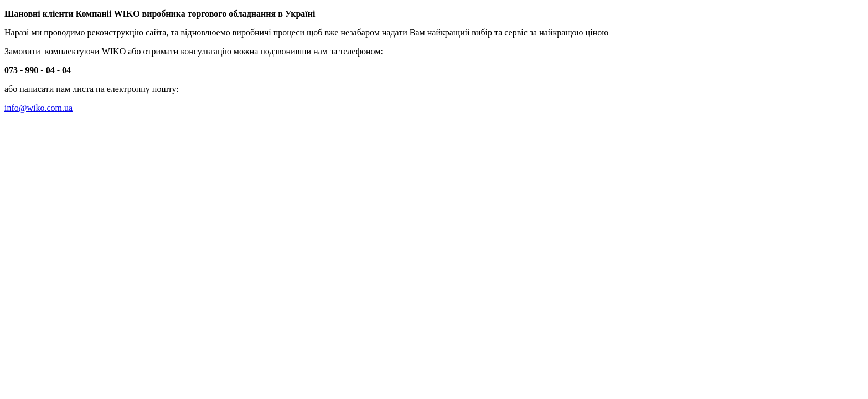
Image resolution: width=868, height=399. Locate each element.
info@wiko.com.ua (38, 108)
